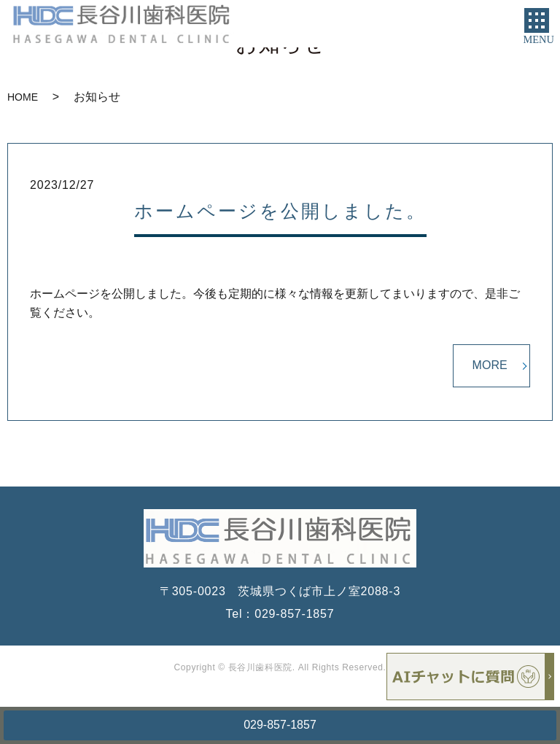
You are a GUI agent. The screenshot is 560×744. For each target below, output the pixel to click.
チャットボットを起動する (470, 677)
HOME (23, 97)
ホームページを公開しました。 (280, 211)
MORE (490, 365)
